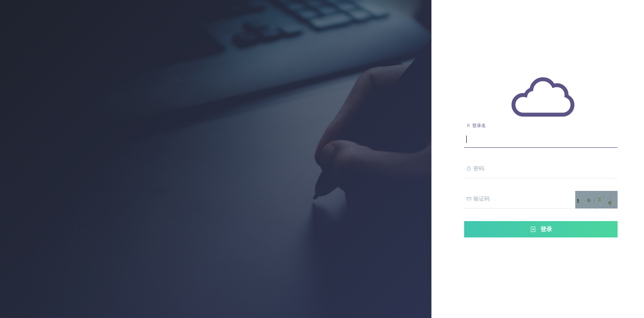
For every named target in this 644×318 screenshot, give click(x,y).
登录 (541, 229)
